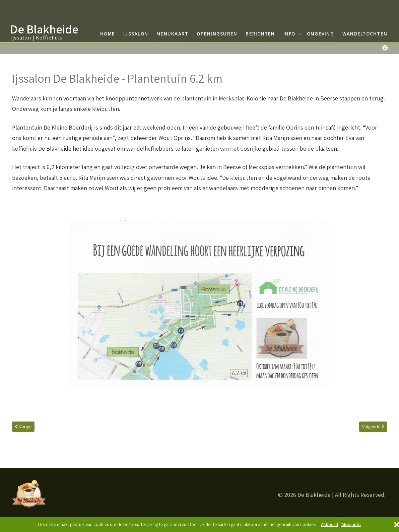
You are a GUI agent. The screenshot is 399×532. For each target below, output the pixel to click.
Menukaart (172, 33)
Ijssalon (136, 33)
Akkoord (329, 524)
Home (108, 33)
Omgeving (320, 33)
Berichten (260, 33)
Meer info (351, 524)
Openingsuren (217, 33)
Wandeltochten (365, 33)
